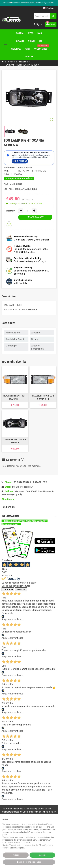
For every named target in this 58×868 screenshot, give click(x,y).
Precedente (8, 589)
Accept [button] (42, 855)
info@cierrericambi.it (22, 487)
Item (6, 171)
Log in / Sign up (20, 161)
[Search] (45, 16)
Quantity (10, 211)
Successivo (21, 589)
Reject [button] (16, 855)
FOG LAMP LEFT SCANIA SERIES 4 (15, 441)
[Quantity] (28, 211)
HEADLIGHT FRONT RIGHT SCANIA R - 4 (15, 397)
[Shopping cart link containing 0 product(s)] (51, 24)
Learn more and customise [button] (29, 862)
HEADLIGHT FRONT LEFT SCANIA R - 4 (43, 397)
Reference (9, 168)
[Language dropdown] (49, 8)
